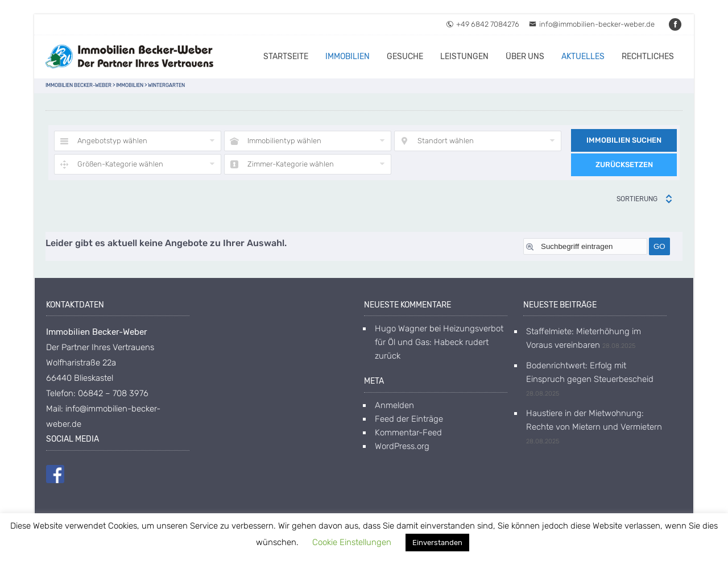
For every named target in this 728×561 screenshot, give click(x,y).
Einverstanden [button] (437, 543)
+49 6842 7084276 (483, 24)
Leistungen (464, 57)
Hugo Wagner (401, 329)
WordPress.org (402, 446)
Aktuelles (583, 57)
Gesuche (405, 57)
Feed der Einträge (409, 419)
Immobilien (348, 57)
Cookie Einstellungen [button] (352, 542)
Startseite (286, 57)
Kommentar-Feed (408, 433)
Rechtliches (648, 57)
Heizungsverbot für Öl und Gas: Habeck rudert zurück (439, 342)
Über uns (525, 57)
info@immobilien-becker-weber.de (592, 24)
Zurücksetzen (624, 165)
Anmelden (394, 405)
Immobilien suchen (624, 140)
